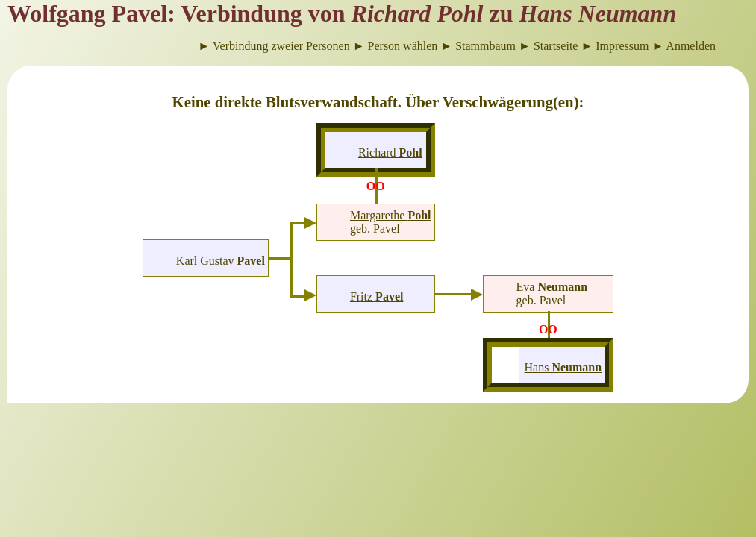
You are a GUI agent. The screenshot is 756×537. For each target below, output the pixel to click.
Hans (563, 367)
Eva (552, 287)
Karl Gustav (221, 261)
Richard (390, 153)
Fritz (377, 296)
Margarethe (391, 215)
